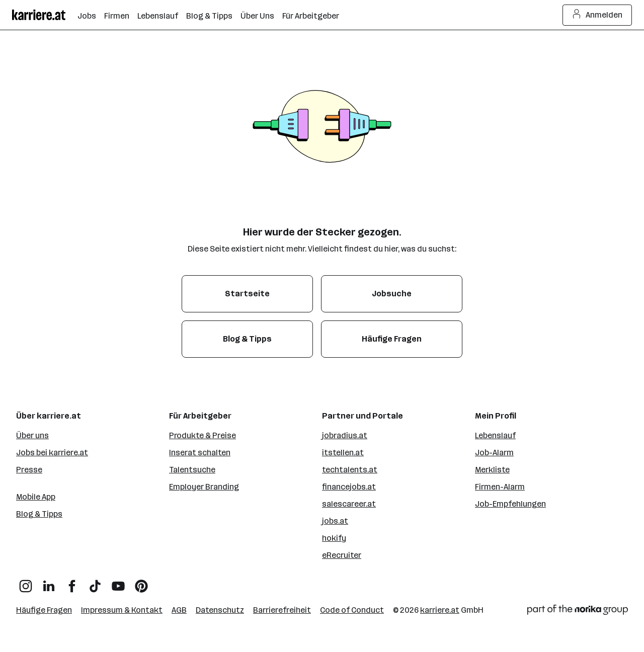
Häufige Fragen (44, 610)
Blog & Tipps (39, 514)
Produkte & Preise (203, 435)
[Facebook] (72, 582)
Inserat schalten (200, 453)
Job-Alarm (494, 453)
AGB (179, 610)
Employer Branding (204, 487)
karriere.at (440, 610)
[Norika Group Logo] (578, 612)
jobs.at (335, 521)
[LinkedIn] (49, 582)
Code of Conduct (352, 610)
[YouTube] (118, 582)
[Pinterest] (141, 582)
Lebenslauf (495, 435)
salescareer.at (349, 504)
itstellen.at (343, 453)
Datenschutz (220, 610)
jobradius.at (345, 435)
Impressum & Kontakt (122, 610)
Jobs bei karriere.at (52, 453)
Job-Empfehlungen (510, 504)
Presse (29, 470)
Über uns (32, 435)
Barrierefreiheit (282, 610)
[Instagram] (26, 582)
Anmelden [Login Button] (597, 15)
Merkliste (492, 470)
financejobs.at (349, 487)
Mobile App (36, 497)
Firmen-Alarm (500, 487)
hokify (334, 538)
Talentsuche (192, 470)
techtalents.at (350, 470)
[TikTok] (95, 582)
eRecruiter (342, 555)
